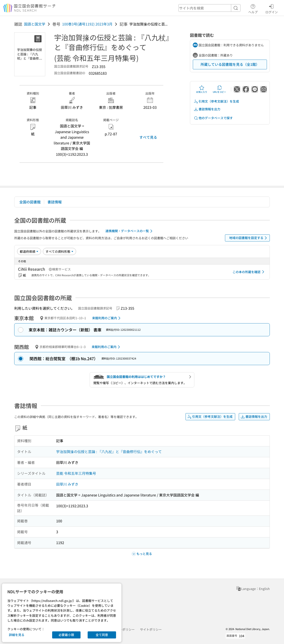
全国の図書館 (30, 202)
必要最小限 (66, 635)
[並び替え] (29, 251)
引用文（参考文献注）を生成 (216, 101)
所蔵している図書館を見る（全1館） (230, 64)
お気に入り (202, 89)
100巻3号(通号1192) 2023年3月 (87, 24)
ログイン (272, 8)
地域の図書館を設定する (249, 238)
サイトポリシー (151, 629)
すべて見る (148, 137)
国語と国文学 (35, 24)
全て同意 (102, 635)
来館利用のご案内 (107, 318)
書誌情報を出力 (207, 109)
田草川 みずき (67, 484)
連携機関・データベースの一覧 (130, 231)
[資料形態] (59, 251)
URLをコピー (219, 89)
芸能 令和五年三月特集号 (76, 473)
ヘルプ (253, 8)
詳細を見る (17, 635)
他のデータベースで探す (213, 118)
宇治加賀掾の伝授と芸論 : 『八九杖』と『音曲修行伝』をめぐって (109, 451)
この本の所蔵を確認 (249, 272)
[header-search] (209, 8)
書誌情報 (55, 202)
